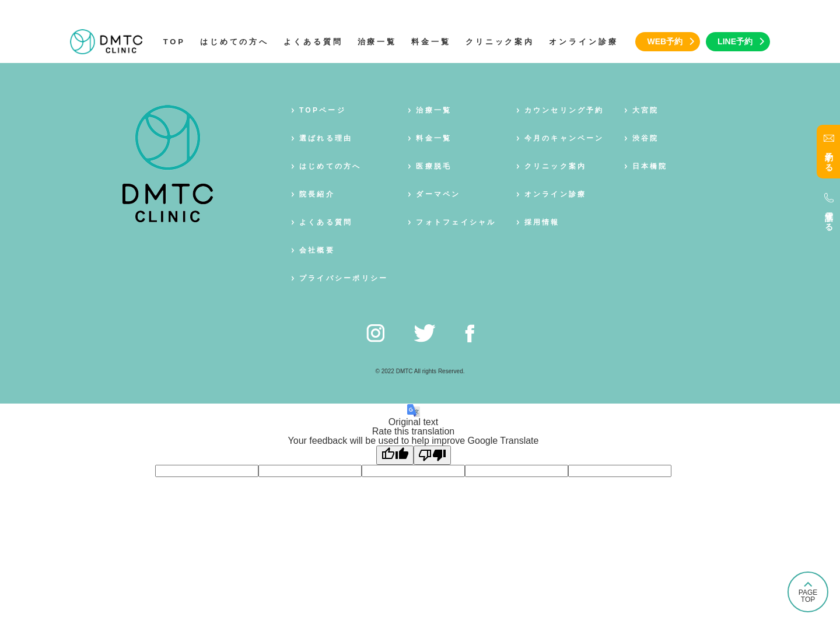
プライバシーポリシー (344, 278)
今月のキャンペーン (564, 138)
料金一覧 (431, 42)
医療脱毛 (434, 166)
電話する (829, 217)
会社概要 (317, 250)
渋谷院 (646, 138)
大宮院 (646, 110)
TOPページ (323, 110)
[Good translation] (395, 455)
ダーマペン (438, 194)
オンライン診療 (583, 42)
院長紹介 (317, 194)
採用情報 (542, 222)
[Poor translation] (432, 455)
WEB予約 (665, 41)
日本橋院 (650, 166)
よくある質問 (313, 42)
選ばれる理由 (326, 138)
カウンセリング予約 (564, 110)
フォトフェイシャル (456, 222)
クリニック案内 (500, 42)
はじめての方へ (235, 42)
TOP (174, 42)
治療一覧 (377, 42)
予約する (829, 157)
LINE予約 (735, 41)
